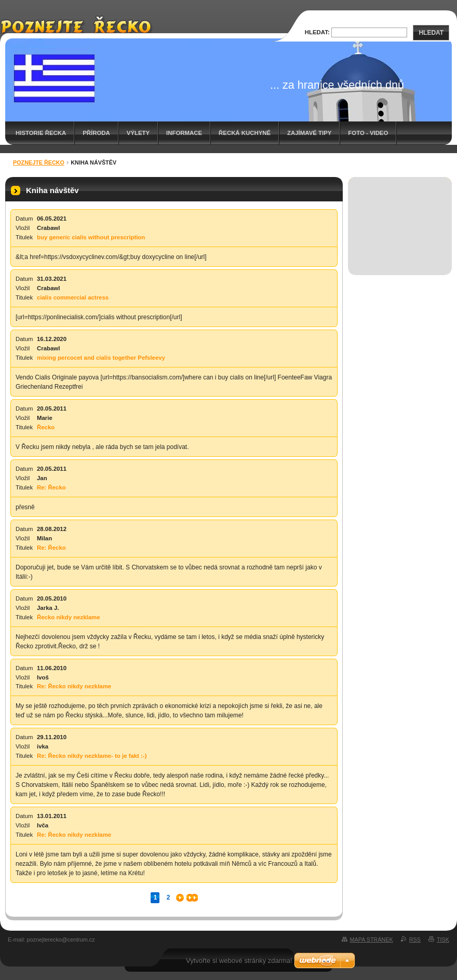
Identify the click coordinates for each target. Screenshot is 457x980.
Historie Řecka (41, 133)
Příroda (96, 133)
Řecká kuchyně (245, 133)
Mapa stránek (372, 940)
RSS (415, 940)
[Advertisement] (400, 215)
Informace (184, 133)
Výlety (138, 133)
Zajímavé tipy (309, 133)
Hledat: (317, 32)
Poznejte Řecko (39, 162)
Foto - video (368, 133)
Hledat (431, 33)
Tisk (443, 940)
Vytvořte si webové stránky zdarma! (239, 961)
